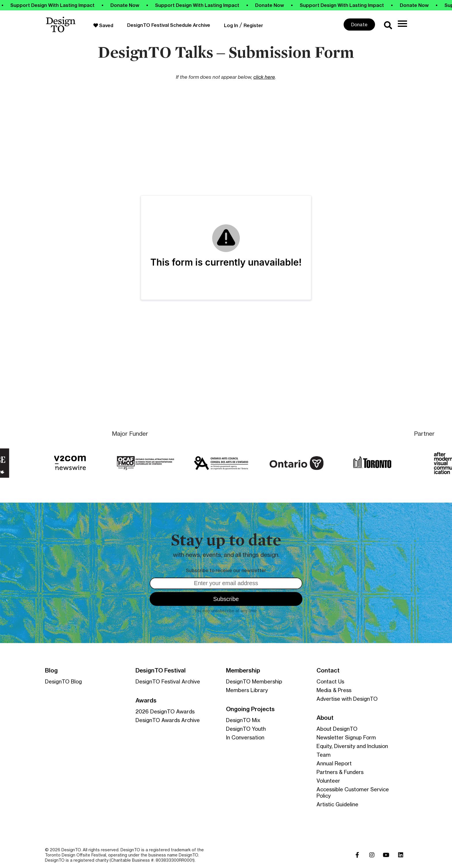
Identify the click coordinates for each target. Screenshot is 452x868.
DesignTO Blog (63, 681)
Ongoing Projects (250, 709)
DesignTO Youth (246, 729)
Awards (146, 700)
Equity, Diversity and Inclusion (352, 746)
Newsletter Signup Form (346, 737)
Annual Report (334, 763)
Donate (359, 25)
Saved (103, 25)
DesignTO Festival (161, 670)
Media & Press (334, 690)
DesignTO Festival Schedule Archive (169, 25)
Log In (231, 25)
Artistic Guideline (337, 804)
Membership (243, 670)
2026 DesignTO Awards (165, 711)
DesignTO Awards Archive (168, 720)
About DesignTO (337, 729)
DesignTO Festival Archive (168, 681)
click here (264, 77)
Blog (51, 670)
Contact (328, 670)
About (325, 718)
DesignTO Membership (254, 681)
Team (324, 755)
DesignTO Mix (243, 720)
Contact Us (330, 681)
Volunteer (328, 781)
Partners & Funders (340, 772)
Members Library (247, 690)
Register (253, 25)
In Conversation (245, 737)
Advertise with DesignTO (347, 699)
